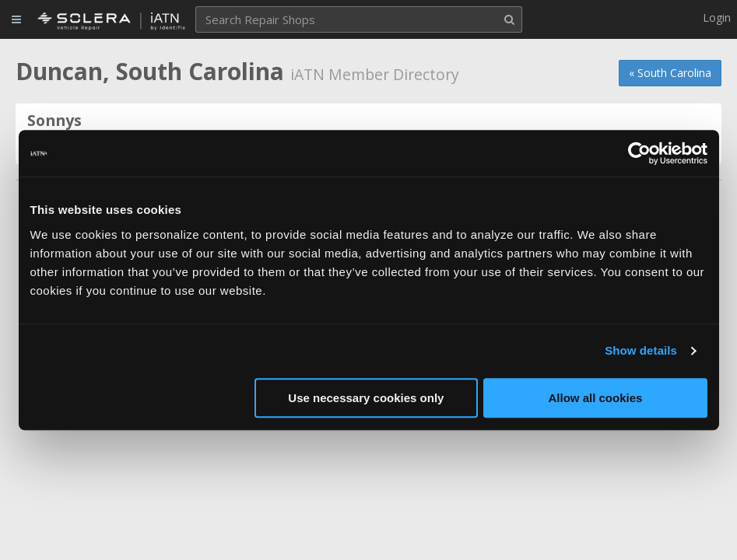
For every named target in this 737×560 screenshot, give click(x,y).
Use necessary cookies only (366, 398)
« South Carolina (670, 73)
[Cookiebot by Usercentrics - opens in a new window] (639, 153)
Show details (641, 350)
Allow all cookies (596, 398)
